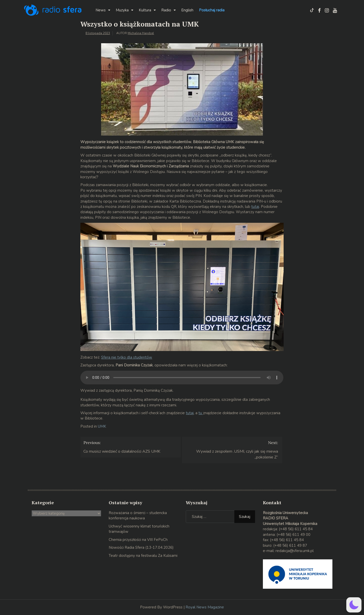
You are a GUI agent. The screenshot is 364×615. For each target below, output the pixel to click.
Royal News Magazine (205, 607)
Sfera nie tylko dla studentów (127, 357)
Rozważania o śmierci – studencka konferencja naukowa (138, 515)
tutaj (255, 207)
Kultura (145, 10)
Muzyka (122, 10)
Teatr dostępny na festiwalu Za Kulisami (143, 556)
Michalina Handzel (141, 33)
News (101, 10)
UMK (102, 426)
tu (201, 413)
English (187, 10)
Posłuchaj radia (212, 10)
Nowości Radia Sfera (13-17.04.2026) (141, 547)
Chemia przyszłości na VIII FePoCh (138, 540)
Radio (166, 10)
